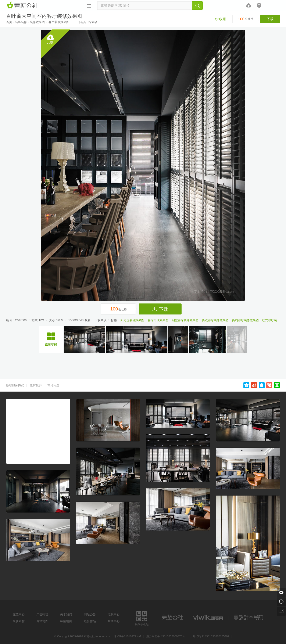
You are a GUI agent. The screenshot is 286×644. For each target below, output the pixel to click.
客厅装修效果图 (59, 22)
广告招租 (42, 614)
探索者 (93, 22)
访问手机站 (142, 618)
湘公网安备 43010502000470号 (166, 636)
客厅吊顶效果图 (158, 320)
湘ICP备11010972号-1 (128, 636)
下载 (270, 19)
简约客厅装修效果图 (245, 320)
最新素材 (19, 621)
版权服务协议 (15, 385)
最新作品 (90, 621)
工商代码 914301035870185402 (210, 636)
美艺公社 (172, 617)
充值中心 (19, 614)
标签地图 (66, 621)
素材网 (23, 5)
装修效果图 (37, 22)
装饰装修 (21, 22)
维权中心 (114, 614)
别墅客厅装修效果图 (185, 320)
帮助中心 (114, 621)
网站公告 (90, 614)
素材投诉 (36, 385)
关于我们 (66, 614)
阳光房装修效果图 (132, 320)
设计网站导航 (249, 617)
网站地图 (42, 621)
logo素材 (208, 617)
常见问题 (53, 385)
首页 (9, 22)
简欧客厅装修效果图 (215, 320)
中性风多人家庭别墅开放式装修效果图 (51, 339)
